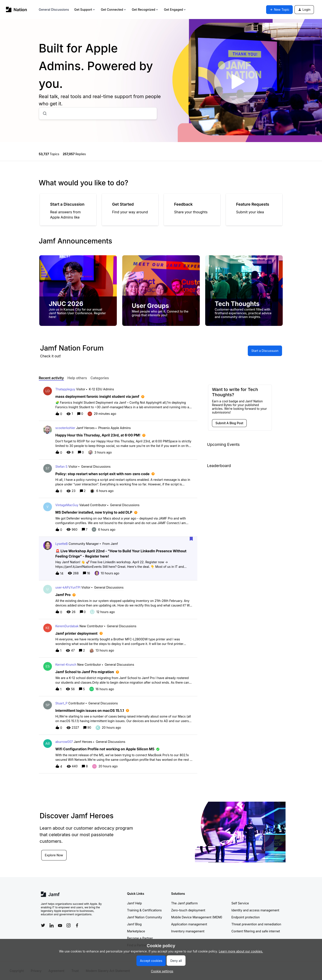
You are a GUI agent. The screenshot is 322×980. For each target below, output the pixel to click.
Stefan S (62, 467)
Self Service (240, 903)
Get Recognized (145, 10)
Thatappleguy (65, 389)
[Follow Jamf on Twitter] (43, 925)
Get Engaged (175, 10)
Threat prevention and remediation (256, 924)
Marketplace (136, 931)
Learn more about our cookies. (241, 951)
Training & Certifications (144, 910)
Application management (189, 924)
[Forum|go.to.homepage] (16, 10)
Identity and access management (255, 910)
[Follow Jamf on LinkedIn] (52, 925)
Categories (100, 378)
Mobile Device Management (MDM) (197, 917)
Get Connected (114, 10)
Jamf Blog (134, 924)
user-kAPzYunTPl (68, 587)
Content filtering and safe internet (256, 931)
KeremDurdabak (67, 626)
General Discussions (54, 10)
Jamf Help (134, 903)
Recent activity (51, 378)
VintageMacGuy (67, 505)
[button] (161, 971)
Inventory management (188, 931)
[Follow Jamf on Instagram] (69, 925)
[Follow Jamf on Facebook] (77, 925)
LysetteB (62, 544)
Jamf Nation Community (145, 917)
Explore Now (54, 855)
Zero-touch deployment (188, 910)
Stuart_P (62, 703)
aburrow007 (64, 742)
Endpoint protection (246, 917)
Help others (77, 378)
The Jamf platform (184, 903)
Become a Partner (140, 938)
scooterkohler (65, 428)
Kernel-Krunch (66, 665)
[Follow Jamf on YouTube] (60, 925)
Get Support (85, 10)
